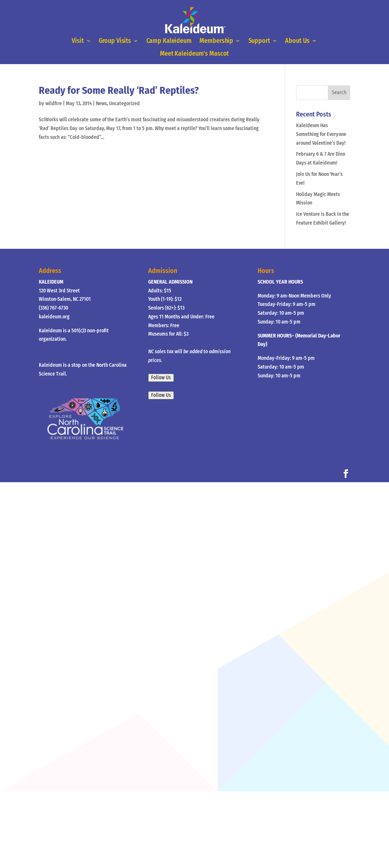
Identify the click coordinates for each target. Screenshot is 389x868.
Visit (78, 41)
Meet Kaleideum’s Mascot (194, 54)
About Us (297, 41)
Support (259, 41)
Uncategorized (124, 104)
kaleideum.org (54, 317)
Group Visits (115, 41)
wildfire (54, 104)
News (101, 104)
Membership (217, 41)
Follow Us (161, 378)
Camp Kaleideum (169, 41)
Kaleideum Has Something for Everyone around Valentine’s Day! (321, 134)
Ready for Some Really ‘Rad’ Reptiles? (119, 90)
